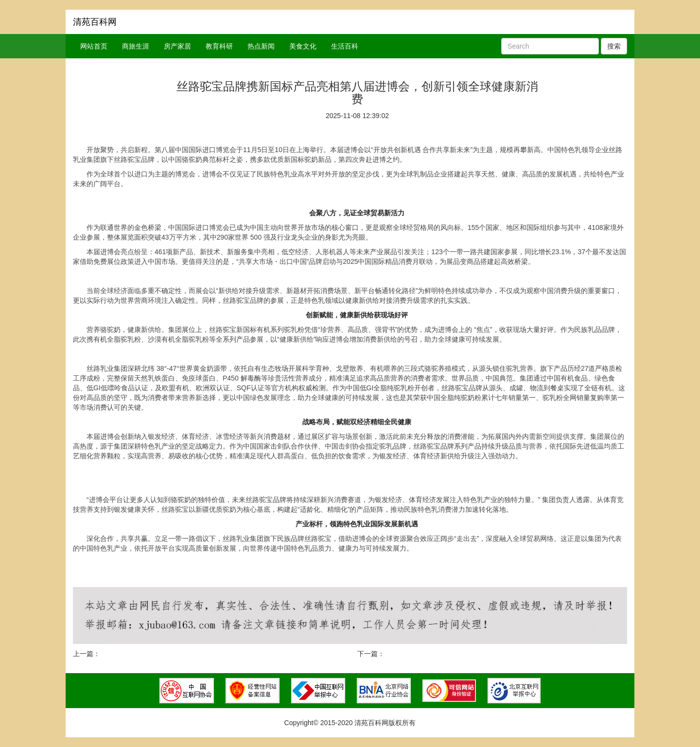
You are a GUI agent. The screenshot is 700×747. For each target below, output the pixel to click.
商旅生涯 (136, 46)
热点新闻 (261, 46)
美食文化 (303, 46)
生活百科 (345, 46)
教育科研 (219, 46)
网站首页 (94, 46)
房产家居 (177, 46)
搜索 (614, 46)
